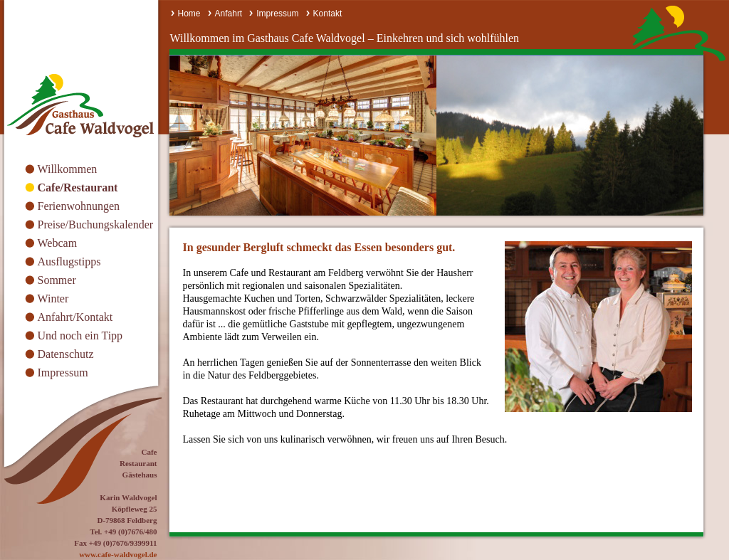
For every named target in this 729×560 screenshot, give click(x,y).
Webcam (58, 243)
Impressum (63, 373)
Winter (53, 299)
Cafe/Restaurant (78, 187)
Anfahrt (229, 14)
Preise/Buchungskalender (96, 224)
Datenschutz (66, 354)
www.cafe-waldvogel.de (118, 554)
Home (189, 14)
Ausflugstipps (69, 261)
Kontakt (328, 14)
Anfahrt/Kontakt (75, 317)
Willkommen (68, 169)
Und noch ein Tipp (80, 336)
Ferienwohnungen (79, 206)
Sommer (57, 280)
